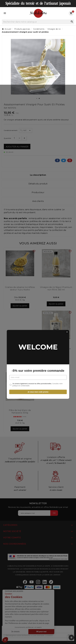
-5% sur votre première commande (38, 328)
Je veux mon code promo (38, 350)
